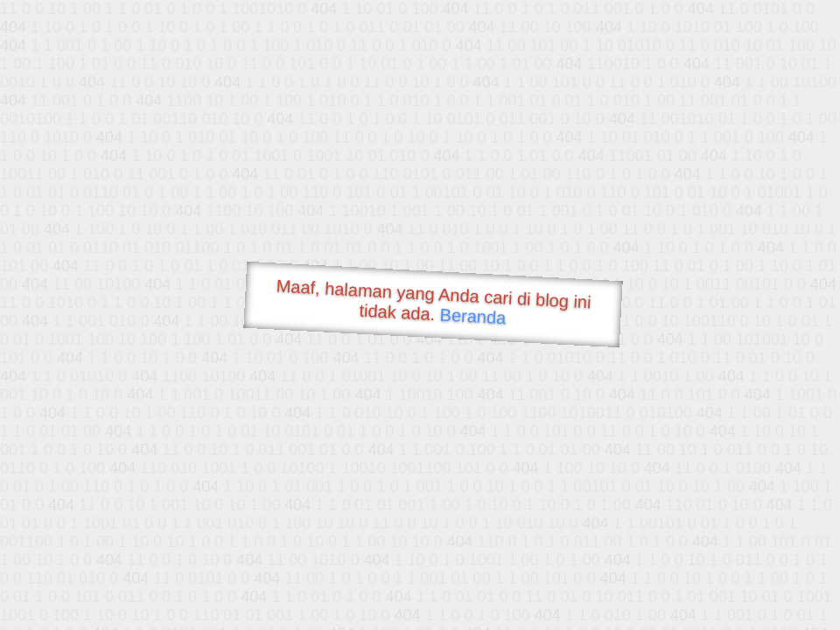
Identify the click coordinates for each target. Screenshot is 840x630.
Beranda (473, 316)
